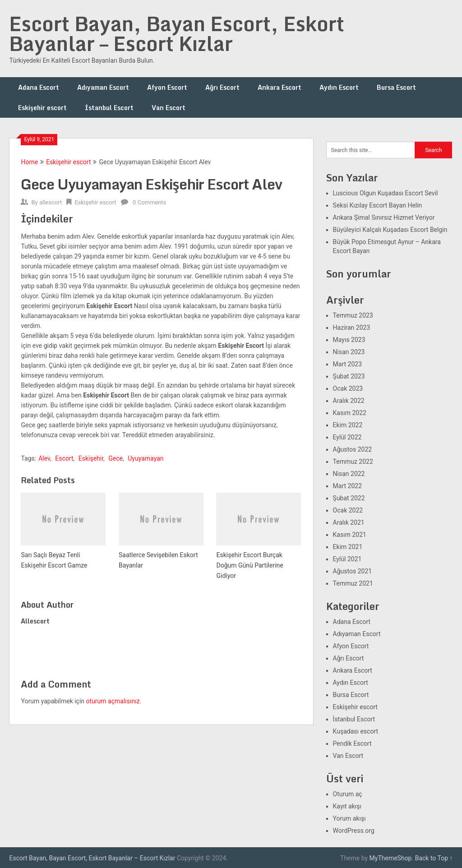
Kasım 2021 (350, 535)
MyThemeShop (391, 858)
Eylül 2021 (347, 559)
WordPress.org (354, 831)
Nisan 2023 (349, 352)
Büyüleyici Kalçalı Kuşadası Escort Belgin (390, 230)
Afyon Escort (167, 87)
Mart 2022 (347, 486)
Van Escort (169, 108)
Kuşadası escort (356, 731)
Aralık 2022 (349, 401)
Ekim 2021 (348, 547)
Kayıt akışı (347, 806)
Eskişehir (91, 458)
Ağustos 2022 (353, 449)
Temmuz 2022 (353, 462)
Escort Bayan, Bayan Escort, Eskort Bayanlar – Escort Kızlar (177, 33)
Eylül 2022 (347, 437)
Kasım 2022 (350, 413)
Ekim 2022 (348, 425)
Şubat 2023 (349, 376)
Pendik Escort (352, 743)
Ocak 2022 (348, 510)
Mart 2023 (347, 364)
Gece (115, 458)
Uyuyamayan (146, 458)
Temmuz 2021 (353, 583)
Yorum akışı (349, 818)
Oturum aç (348, 794)
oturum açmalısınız (113, 701)
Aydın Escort (339, 87)
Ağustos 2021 (353, 571)
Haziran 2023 (352, 328)
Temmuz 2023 (353, 315)
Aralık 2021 (349, 522)
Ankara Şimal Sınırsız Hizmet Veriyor (384, 217)
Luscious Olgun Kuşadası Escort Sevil (386, 193)
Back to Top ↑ (434, 858)
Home (29, 162)
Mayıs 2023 (349, 340)
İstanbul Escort (109, 108)
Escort (64, 458)
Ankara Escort (280, 87)
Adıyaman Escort (103, 87)
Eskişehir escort (42, 108)
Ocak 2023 (348, 388)
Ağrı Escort (222, 87)
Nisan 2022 (349, 474)
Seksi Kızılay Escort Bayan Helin (378, 205)
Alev (44, 458)
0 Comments (149, 202)
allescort (51, 202)
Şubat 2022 (349, 498)
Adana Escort (39, 87)
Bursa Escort (396, 87)
